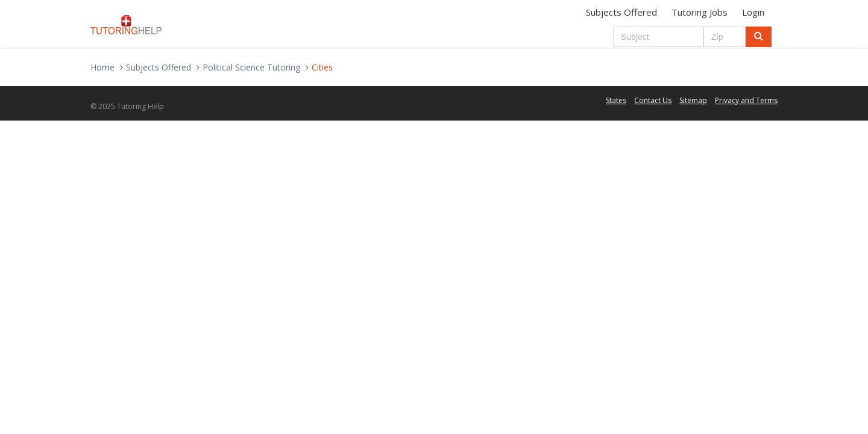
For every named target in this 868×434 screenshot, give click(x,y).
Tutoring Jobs (700, 12)
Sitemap (693, 100)
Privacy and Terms (746, 100)
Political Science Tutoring (251, 67)
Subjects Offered (621, 12)
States (616, 100)
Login (753, 12)
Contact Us (653, 100)
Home (102, 67)
